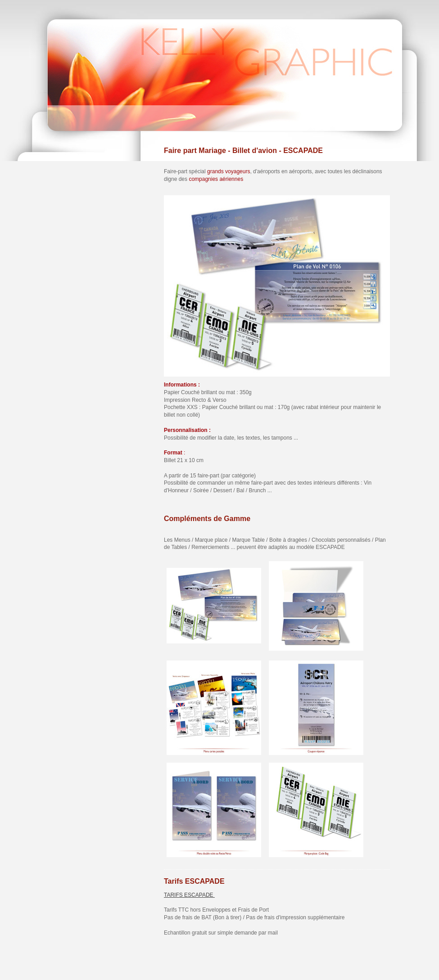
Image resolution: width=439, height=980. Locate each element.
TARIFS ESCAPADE (189, 895)
